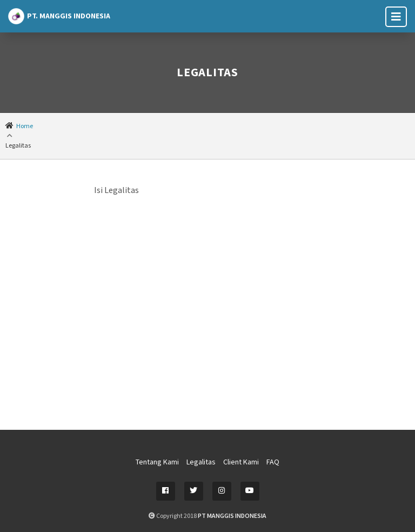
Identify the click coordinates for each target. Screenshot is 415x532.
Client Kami (241, 462)
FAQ (273, 462)
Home (25, 126)
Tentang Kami (157, 462)
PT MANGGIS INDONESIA (232, 516)
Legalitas (201, 462)
